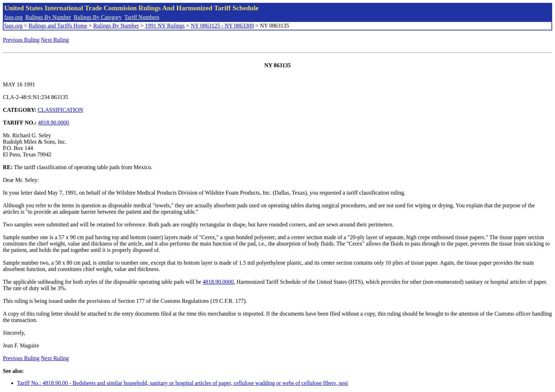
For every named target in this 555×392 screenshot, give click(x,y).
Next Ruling (55, 40)
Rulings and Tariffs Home (58, 26)
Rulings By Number (48, 17)
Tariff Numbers (142, 17)
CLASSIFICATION (61, 110)
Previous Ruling (21, 40)
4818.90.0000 (53, 123)
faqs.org (13, 17)
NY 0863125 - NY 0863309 (222, 26)
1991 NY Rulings (165, 26)
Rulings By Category (98, 17)
